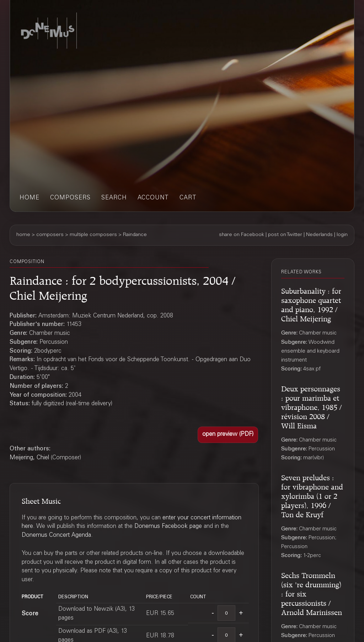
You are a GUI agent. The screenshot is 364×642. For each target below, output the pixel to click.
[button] (228, 435)
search (114, 198)
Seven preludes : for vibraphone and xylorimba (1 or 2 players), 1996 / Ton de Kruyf (312, 495)
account (153, 198)
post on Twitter (285, 235)
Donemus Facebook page (168, 527)
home (30, 198)
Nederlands (319, 235)
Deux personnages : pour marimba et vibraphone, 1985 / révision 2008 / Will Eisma (311, 406)
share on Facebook (242, 235)
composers (70, 198)
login (342, 235)
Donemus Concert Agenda (56, 536)
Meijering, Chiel (29, 458)
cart (188, 198)
